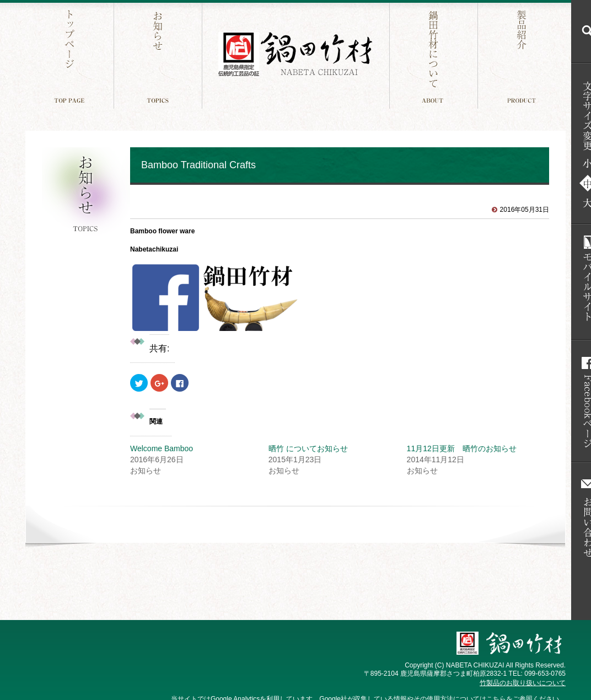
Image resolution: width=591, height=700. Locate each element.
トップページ (71, 54)
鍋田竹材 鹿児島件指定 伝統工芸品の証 (295, 54)
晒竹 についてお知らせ (308, 448)
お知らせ (159, 54)
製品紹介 (523, 54)
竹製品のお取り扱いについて (523, 683)
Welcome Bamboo (162, 448)
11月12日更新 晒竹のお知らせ (462, 448)
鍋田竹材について (435, 54)
